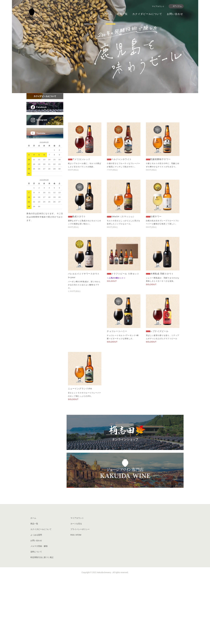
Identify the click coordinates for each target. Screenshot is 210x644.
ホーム (108, 14)
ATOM (79, 601)
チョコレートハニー (117, 398)
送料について (36, 618)
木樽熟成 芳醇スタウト (160, 340)
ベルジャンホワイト (119, 226)
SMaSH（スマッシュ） (121, 283)
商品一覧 (122, 14)
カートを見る (76, 590)
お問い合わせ (175, 14)
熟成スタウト (77, 283)
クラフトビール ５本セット (123, 340)
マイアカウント (158, 6)
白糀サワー (154, 283)
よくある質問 (36, 601)
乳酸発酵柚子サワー (158, 226)
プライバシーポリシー (80, 596)
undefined (89, 90)
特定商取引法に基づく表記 (42, 624)
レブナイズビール (157, 398)
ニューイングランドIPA (80, 455)
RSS (72, 601)
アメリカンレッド (79, 226)
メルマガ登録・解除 (39, 613)
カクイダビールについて (147, 14)
